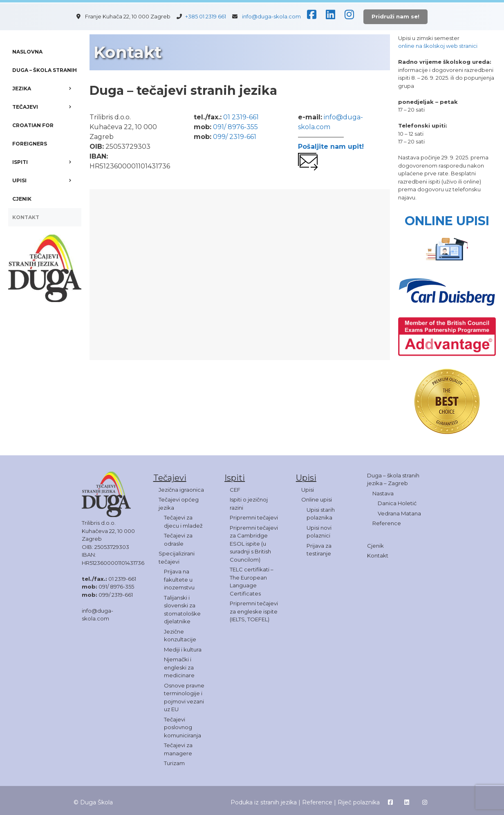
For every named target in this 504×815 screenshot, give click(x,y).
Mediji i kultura (183, 649)
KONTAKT (26, 217)
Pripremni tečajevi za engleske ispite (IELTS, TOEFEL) (254, 611)
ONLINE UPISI (447, 221)
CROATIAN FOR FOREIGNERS (33, 134)
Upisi (308, 490)
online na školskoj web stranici (438, 46)
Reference (387, 523)
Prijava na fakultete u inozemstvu (179, 579)
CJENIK (22, 199)
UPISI (47, 180)
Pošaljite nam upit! (331, 147)
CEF (235, 490)
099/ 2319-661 (235, 137)
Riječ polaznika (359, 802)
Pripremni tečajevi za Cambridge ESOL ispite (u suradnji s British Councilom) (254, 544)
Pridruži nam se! (395, 16)
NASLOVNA (27, 52)
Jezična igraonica (181, 490)
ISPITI (47, 162)
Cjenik (375, 546)
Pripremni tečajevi (254, 517)
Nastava (383, 493)
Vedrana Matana (399, 513)
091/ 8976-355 (235, 127)
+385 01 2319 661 (208, 16)
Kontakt (378, 555)
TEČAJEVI (47, 107)
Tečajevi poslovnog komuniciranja (183, 727)
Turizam (174, 763)
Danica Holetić (397, 503)
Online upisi (317, 499)
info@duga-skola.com (271, 16)
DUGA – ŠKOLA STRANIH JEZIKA (47, 82)
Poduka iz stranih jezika (264, 802)
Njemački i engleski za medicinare (179, 667)
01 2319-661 (241, 117)
